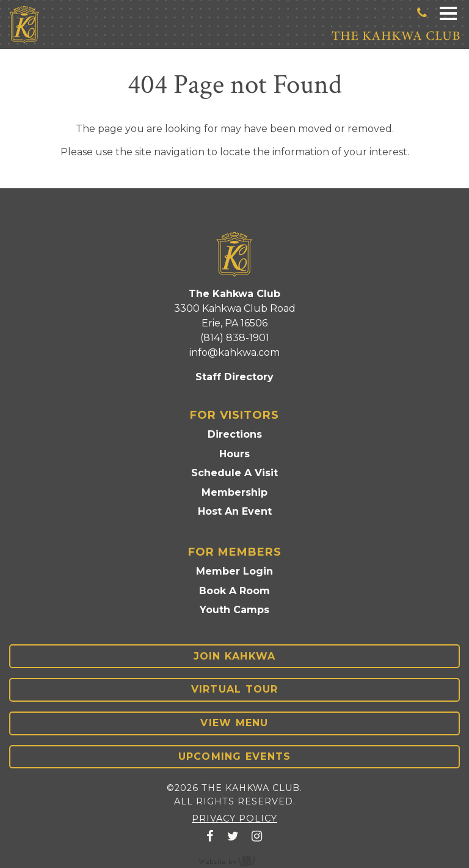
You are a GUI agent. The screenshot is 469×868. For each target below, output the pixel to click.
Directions (235, 434)
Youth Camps (234, 610)
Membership (234, 492)
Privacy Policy (234, 818)
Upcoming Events (235, 756)
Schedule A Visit (234, 473)
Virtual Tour (235, 689)
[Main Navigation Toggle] (448, 13)
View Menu (234, 723)
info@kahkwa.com (234, 352)
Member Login (234, 571)
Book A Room (234, 591)
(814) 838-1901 (235, 338)
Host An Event (235, 511)
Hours (234, 454)
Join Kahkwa (235, 656)
